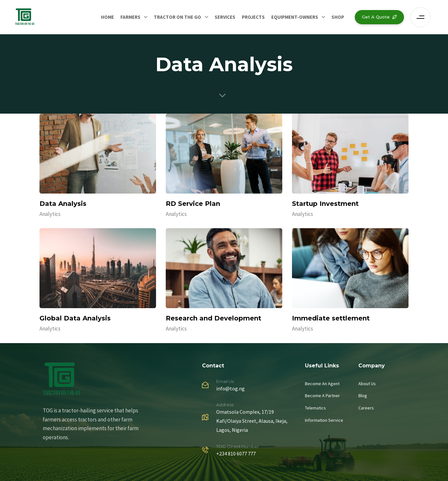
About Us (367, 384)
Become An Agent (322, 384)
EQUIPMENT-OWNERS (298, 17)
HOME (107, 17)
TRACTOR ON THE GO (181, 17)
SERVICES (225, 17)
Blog (363, 396)
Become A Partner (322, 396)
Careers (366, 408)
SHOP (338, 17)
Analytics (50, 214)
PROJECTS (253, 17)
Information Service (324, 420)
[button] (422, 17)
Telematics (315, 408)
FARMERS (134, 17)
